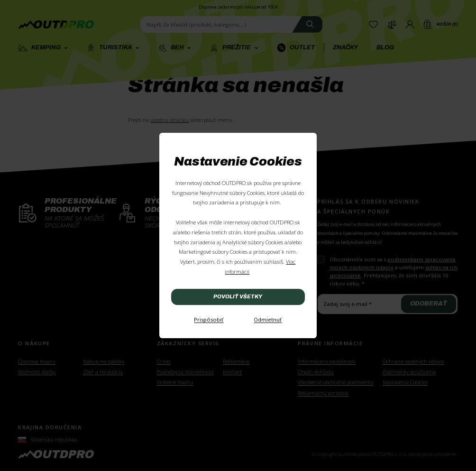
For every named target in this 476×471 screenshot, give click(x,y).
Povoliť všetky (238, 296)
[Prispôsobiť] (209, 320)
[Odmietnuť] (268, 320)
